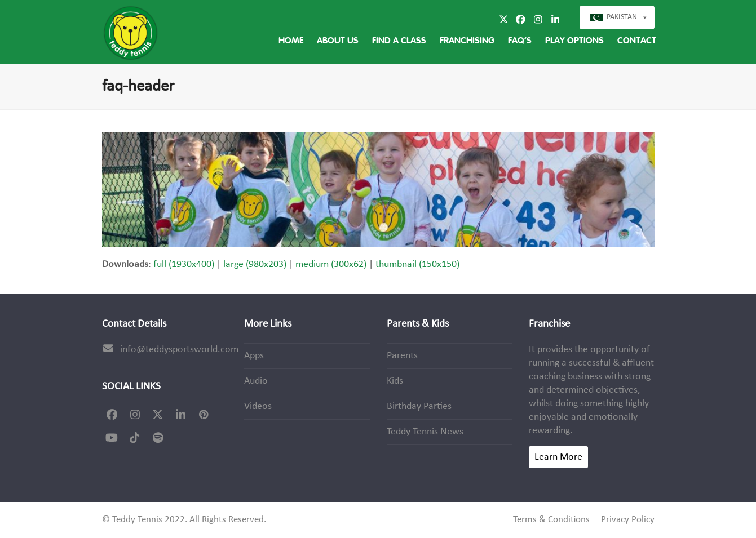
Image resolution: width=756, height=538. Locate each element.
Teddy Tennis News (425, 432)
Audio (256, 381)
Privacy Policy (628, 520)
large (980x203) (255, 264)
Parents (402, 356)
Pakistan (622, 17)
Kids (395, 381)
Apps (254, 356)
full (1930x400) (184, 264)
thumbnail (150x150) (417, 264)
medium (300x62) (331, 264)
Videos (258, 406)
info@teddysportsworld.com (179, 350)
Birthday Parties (419, 406)
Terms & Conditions (551, 520)
